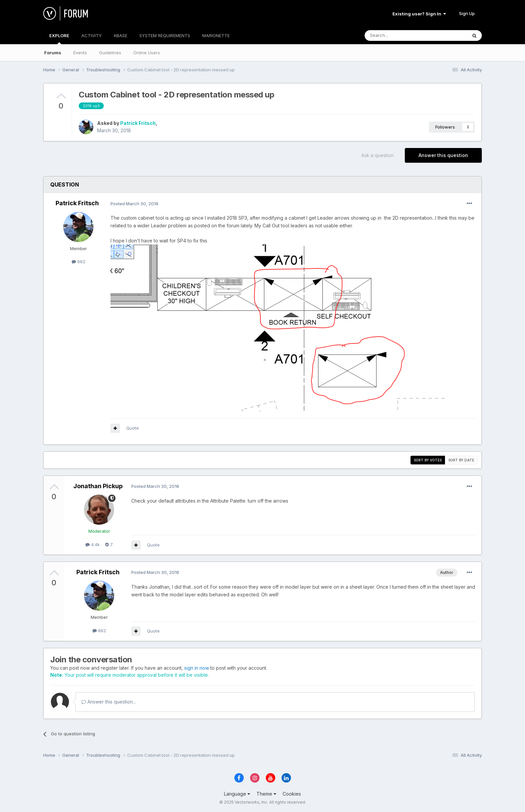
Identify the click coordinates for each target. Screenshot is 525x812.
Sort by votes (428, 460)
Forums (53, 53)
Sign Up (467, 13)
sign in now (197, 668)
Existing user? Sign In (419, 14)
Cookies (292, 794)
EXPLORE (59, 39)
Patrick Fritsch (138, 123)
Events (80, 53)
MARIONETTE (216, 35)
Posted (134, 204)
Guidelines (110, 53)
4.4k (93, 544)
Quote (133, 428)
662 (79, 262)
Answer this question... (109, 702)
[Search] (399, 35)
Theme (266, 794)
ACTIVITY (92, 35)
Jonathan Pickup (98, 486)
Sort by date (461, 460)
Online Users (147, 53)
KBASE (121, 35)
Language (237, 794)
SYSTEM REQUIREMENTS (165, 35)
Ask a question (378, 155)
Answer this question (443, 155)
